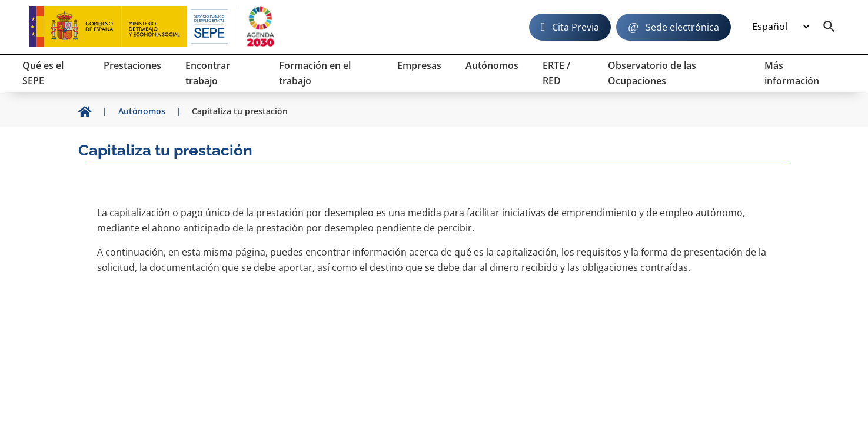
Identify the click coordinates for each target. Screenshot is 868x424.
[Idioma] (780, 27)
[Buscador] (829, 27)
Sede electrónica (682, 27)
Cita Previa (576, 27)
